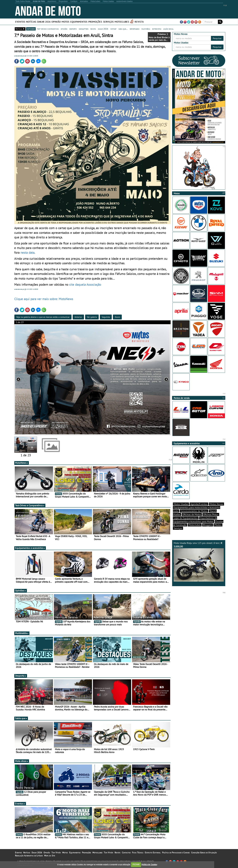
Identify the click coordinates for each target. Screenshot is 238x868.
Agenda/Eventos (199, 504)
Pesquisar (217, 38)
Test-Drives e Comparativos (30, 505)
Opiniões (21, 591)
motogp (113, 29)
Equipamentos (79, 22)
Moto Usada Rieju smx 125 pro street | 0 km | (199, 562)
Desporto (21, 676)
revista (93, 29)
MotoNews (22, 463)
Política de (149, 864)
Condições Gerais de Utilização (204, 853)
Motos (65, 22)
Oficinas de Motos (192, 514)
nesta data (27, 252)
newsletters (84, 29)
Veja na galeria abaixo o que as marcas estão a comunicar (43, 317)
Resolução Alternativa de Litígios (29, 856)
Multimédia (22, 633)
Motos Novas (216, 504)
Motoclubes (122, 22)
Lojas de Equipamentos (186, 518)
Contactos (126, 853)
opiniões (64, 29)
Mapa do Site (50, 856)
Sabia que (21, 718)
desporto (73, 29)
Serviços (108, 22)
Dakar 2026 (44, 22)
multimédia (146, 29)
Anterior (78, 317)
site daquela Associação (85, 284)
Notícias (31, 22)
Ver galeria (92, 317)
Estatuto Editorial (153, 853)
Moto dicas (22, 761)
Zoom (117, 317)
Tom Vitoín (56, 853)
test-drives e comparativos (48, 29)
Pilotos (218, 525)
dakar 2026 (103, 29)
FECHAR (136, 864)
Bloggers (208, 525)
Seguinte (106, 317)
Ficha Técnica (138, 853)
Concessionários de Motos (194, 511)
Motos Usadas (181, 504)
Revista (139, 22)
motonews (31, 29)
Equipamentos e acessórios (30, 548)
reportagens (135, 29)
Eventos (20, 22)
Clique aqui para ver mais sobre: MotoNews (44, 299)
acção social (168, 29)
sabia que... (123, 29)
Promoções (95, 22)
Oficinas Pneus (211, 514)
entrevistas (157, 29)
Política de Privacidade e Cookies (176, 853)
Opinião (56, 22)
